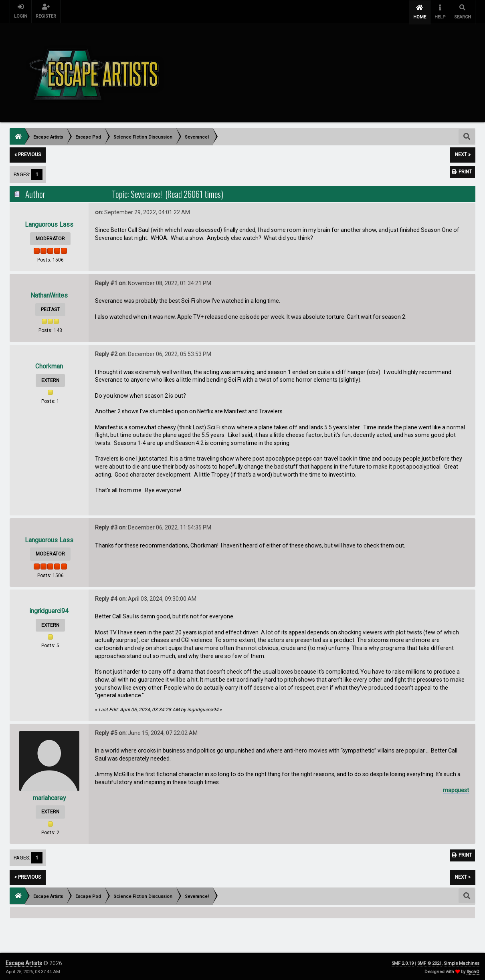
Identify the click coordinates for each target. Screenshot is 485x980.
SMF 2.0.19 (403, 962)
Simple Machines (462, 962)
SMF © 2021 (429, 962)
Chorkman (49, 365)
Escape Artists (24, 962)
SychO (473, 970)
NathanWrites (49, 294)
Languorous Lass (49, 223)
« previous (28, 153)
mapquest (456, 789)
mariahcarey (49, 796)
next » (463, 153)
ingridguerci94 (49, 610)
